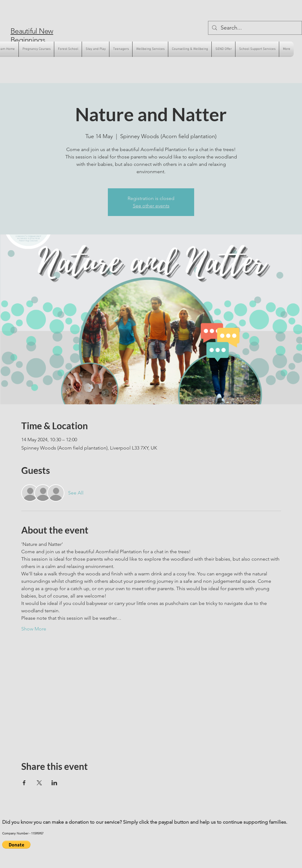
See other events (151, 206)
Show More (34, 629)
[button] (16, 845)
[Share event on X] (39, 783)
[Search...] (255, 28)
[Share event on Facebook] (24, 783)
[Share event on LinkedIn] (54, 783)
